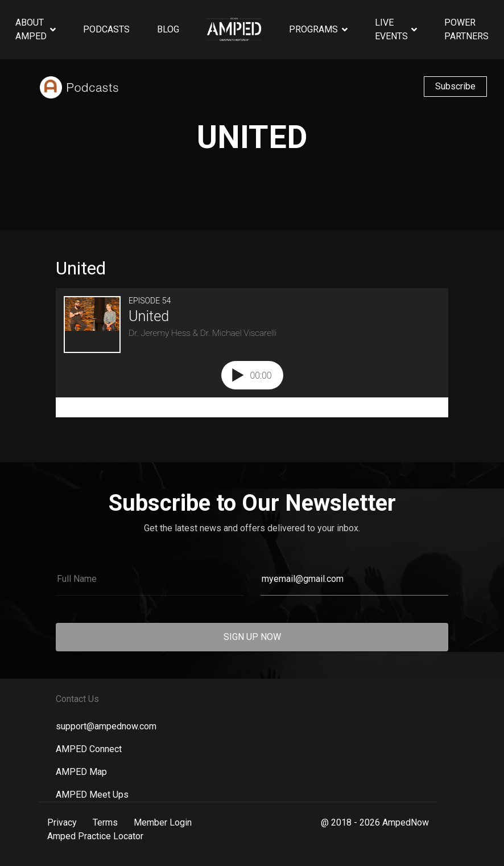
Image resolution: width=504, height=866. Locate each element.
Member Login (163, 822)
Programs (313, 29)
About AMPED (31, 29)
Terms (105, 822)
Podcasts (106, 29)
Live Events (391, 29)
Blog (168, 29)
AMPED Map (81, 772)
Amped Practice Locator (95, 836)
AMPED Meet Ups (92, 795)
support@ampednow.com (106, 726)
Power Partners (466, 29)
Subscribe (455, 86)
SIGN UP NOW (252, 637)
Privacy (62, 822)
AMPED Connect (89, 749)
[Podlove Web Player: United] (252, 353)
